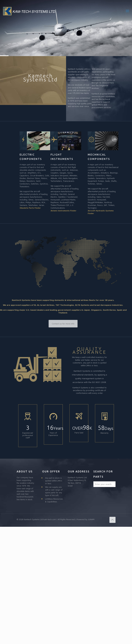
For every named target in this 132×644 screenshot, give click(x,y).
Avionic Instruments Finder (63, 211)
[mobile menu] (127, 11)
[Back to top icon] (112, 520)
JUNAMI (91, 519)
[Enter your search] (104, 484)
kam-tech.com (50, 519)
